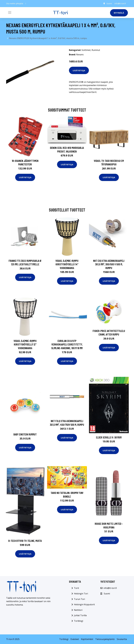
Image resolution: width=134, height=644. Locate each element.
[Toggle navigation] (10, 12)
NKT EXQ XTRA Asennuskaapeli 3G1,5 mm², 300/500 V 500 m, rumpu (109, 264)
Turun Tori (79, 599)
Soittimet (86, 50)
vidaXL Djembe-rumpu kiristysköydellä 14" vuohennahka (67, 264)
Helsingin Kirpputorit (84, 604)
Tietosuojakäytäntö (105, 639)
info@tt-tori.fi (120, 3)
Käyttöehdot (87, 639)
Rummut (96, 50)
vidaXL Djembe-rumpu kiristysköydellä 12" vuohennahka (25, 344)
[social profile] (26, 4)
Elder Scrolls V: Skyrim (109, 437)
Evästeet (75, 639)
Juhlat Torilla (80, 615)
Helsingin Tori (81, 594)
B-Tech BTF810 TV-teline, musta (25, 541)
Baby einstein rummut (25, 434)
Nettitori (78, 610)
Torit (76, 588)
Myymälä (119, 13)
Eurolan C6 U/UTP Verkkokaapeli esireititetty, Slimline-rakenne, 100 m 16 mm (67, 344)
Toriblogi (79, 621)
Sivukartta (122, 639)
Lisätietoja (79, 70)
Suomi (109, 3)
